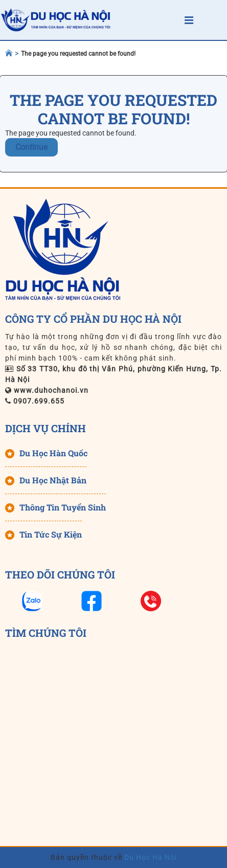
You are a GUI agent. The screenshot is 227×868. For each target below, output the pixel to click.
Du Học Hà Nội (150, 857)
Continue (31, 147)
